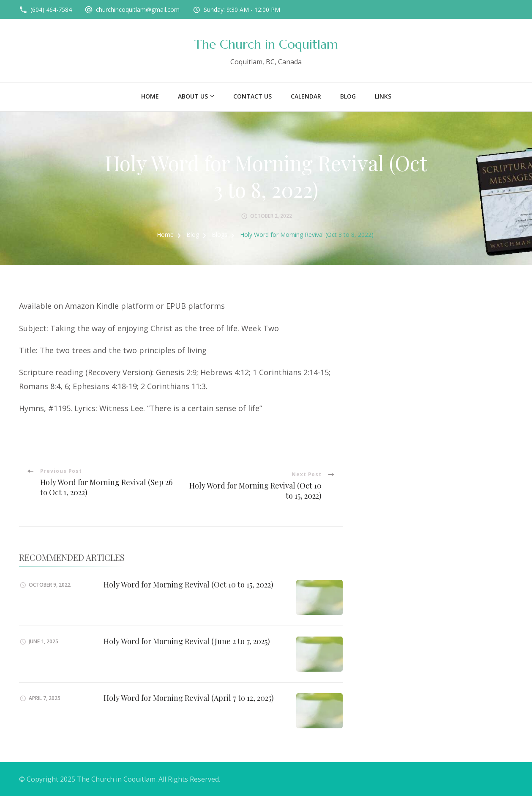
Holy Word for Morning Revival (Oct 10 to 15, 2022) (188, 585)
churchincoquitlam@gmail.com (138, 10)
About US (193, 96)
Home (150, 96)
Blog (348, 96)
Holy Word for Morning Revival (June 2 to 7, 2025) (187, 641)
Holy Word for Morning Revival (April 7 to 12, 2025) (189, 698)
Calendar (306, 96)
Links (383, 96)
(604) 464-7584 (51, 10)
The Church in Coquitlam (266, 44)
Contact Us (252, 96)
